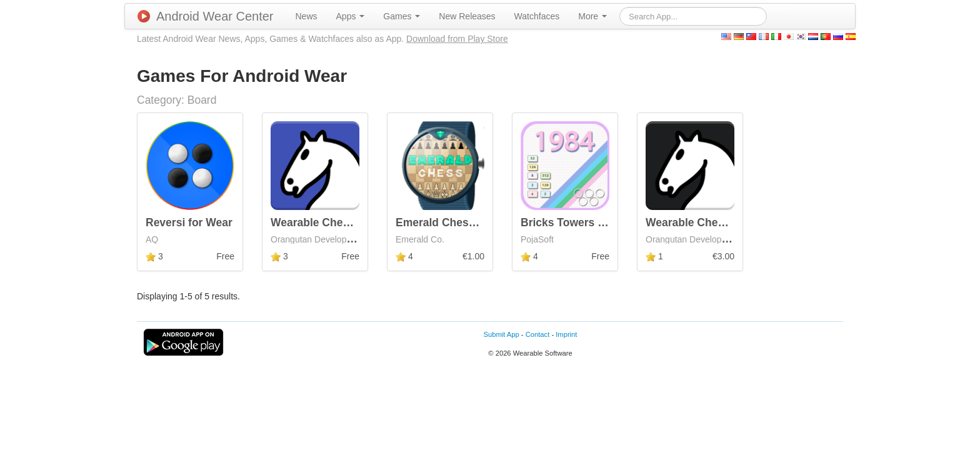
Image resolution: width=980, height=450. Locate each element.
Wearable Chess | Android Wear (353, 222)
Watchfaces (537, 16)
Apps (351, 16)
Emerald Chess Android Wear (472, 222)
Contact (538, 334)
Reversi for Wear (189, 222)
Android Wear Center (206, 16)
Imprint (566, 334)
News (307, 16)
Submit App (502, 334)
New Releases (467, 16)
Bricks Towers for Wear (581, 222)
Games (402, 16)
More (592, 16)
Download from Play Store (457, 39)
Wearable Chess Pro (698, 222)
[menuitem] (307, 16)
